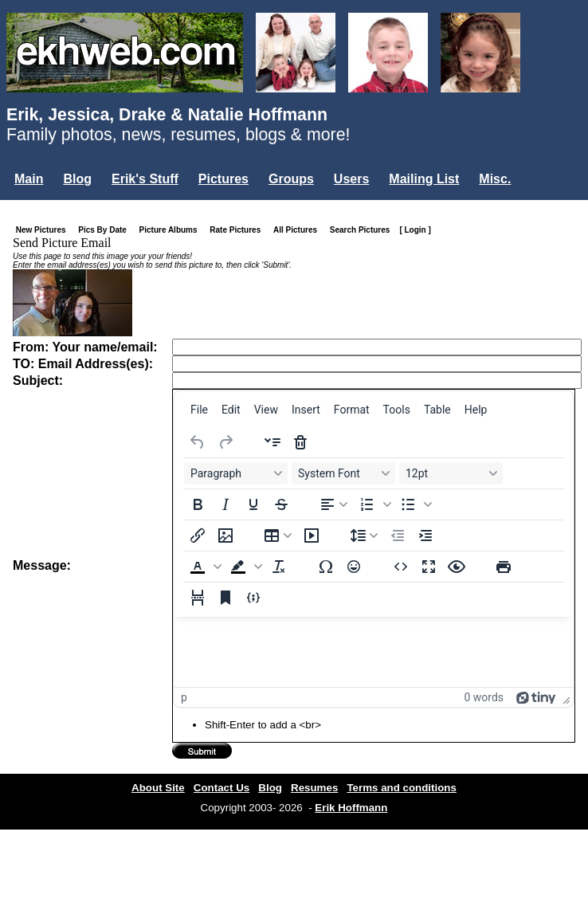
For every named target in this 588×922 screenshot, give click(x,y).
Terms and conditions (402, 788)
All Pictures (298, 230)
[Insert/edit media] (312, 536)
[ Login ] (415, 230)
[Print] (504, 567)
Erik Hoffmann (351, 808)
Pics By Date (106, 230)
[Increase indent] (425, 536)
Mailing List (424, 179)
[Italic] (225, 504)
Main (29, 179)
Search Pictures (363, 230)
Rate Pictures (238, 230)
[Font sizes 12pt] (451, 473)
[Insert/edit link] (198, 536)
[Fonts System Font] (343, 473)
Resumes (314, 788)
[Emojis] (354, 567)
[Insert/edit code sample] (253, 598)
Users (351, 179)
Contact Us (221, 788)
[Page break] (198, 598)
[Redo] (225, 442)
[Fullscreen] (429, 567)
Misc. (495, 179)
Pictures (223, 179)
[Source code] (401, 567)
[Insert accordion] (272, 442)
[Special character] (326, 567)
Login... (39, 206)
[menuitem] (199, 410)
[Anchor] (225, 598)
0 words (484, 697)
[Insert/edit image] (225, 536)
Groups (291, 179)
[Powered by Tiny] (536, 697)
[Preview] (457, 567)
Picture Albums (172, 230)
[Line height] (364, 536)
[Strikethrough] (281, 504)
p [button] (184, 697)
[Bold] (198, 504)
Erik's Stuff (145, 179)
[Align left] (334, 504)
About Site (158, 788)
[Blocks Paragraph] (236, 473)
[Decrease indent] (398, 536)
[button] (374, 504)
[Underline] (253, 504)
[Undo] (198, 442)
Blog (77, 179)
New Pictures (44, 230)
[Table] (278, 536)
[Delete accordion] (300, 442)
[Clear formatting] (279, 567)
